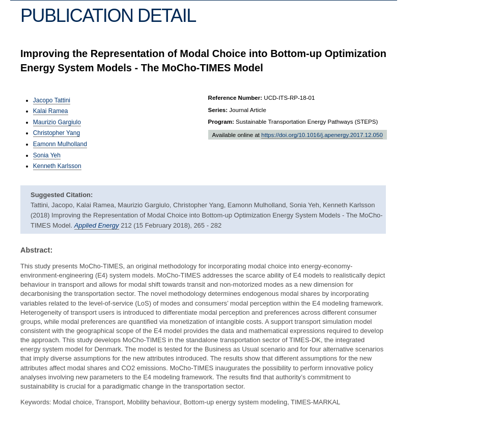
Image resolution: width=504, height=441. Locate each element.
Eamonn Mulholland (60, 144)
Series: (218, 110)
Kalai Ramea (51, 111)
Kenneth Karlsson (57, 166)
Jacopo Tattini (52, 100)
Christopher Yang (57, 133)
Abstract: (36, 250)
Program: (221, 122)
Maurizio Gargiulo (57, 122)
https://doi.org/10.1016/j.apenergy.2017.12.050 (322, 135)
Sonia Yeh (47, 155)
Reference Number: (235, 98)
